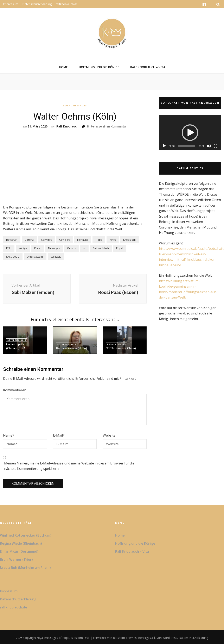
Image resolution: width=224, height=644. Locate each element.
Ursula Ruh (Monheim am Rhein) (25, 568)
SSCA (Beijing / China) (121, 348)
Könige (23, 248)
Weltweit (56, 257)
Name (9, 435)
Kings (113, 240)
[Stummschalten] (209, 146)
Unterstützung (35, 257)
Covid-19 (65, 240)
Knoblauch (129, 240)
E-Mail (59, 435)
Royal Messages (75, 105)
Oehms (71, 248)
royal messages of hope (53, 638)
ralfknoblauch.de (67, 4)
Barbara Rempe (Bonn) (72, 348)
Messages (54, 248)
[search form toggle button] (218, 5)
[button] (190, 133)
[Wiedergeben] (164, 146)
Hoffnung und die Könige (99, 67)
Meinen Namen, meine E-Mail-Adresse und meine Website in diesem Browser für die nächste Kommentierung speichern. (69, 466)
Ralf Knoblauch (67, 126)
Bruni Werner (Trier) (16, 559)
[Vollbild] (216, 146)
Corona (29, 240)
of (84, 248)
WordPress (170, 638)
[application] (190, 133)
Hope (99, 240)
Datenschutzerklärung (37, 4)
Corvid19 (46, 240)
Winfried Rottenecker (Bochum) (26, 535)
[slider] (187, 146)
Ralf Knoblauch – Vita (148, 67)
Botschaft (12, 240)
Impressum (11, 4)
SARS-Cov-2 (13, 257)
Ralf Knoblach (101, 248)
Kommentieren (15, 390)
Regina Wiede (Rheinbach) (21, 543)
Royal (119, 248)
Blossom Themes (124, 638)
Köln (9, 248)
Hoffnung (83, 240)
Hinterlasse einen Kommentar (107, 126)
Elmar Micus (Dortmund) (19, 551)
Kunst (37, 248)
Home (63, 67)
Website (109, 435)
